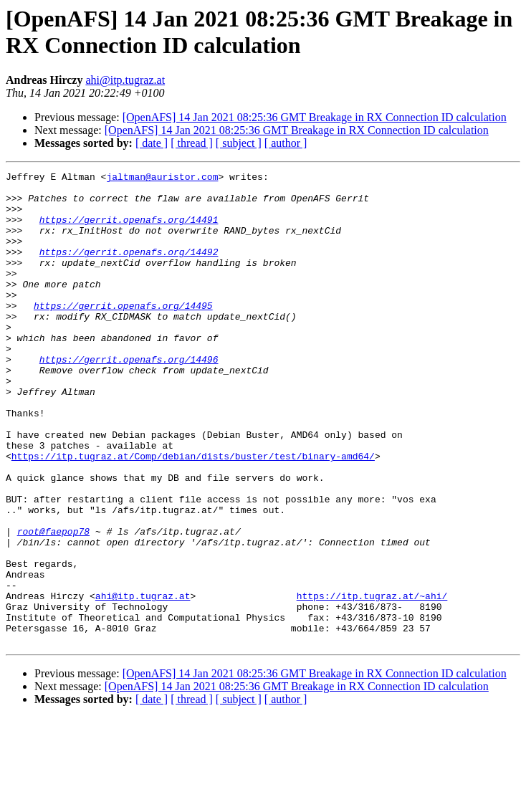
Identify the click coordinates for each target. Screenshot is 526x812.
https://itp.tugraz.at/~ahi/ (372, 682)
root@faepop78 (53, 604)
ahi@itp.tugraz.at (125, 80)
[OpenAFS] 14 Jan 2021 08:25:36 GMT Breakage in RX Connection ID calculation (315, 117)
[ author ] (286, 143)
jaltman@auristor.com (162, 178)
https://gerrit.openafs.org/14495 (123, 333)
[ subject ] (239, 143)
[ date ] (152, 143)
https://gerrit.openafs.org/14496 (129, 398)
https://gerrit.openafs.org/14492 (129, 269)
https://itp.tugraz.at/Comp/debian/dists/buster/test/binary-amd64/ (193, 514)
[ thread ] (192, 143)
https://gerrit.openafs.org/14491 (129, 230)
